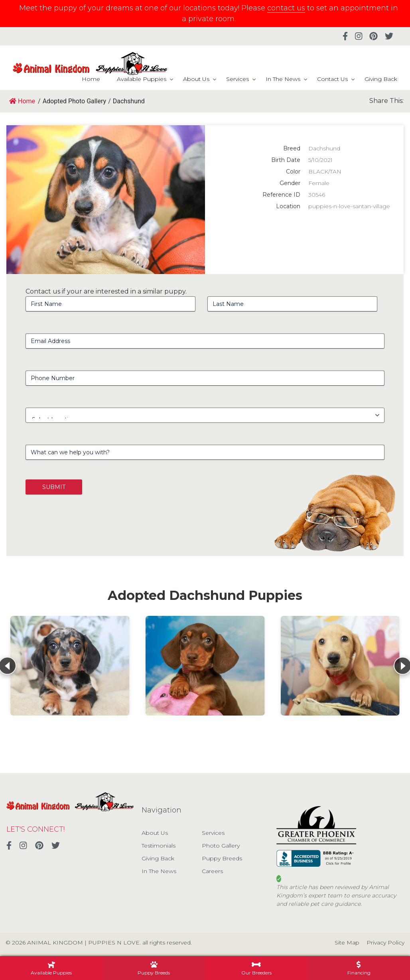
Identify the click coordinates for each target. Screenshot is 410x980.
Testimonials (159, 846)
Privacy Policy (385, 943)
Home (91, 79)
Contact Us (332, 79)
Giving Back (381, 79)
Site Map (347, 943)
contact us (286, 8)
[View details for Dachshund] (70, 666)
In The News (283, 79)
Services (238, 79)
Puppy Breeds (222, 858)
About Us (196, 79)
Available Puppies (142, 79)
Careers (212, 871)
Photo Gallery (221, 846)
